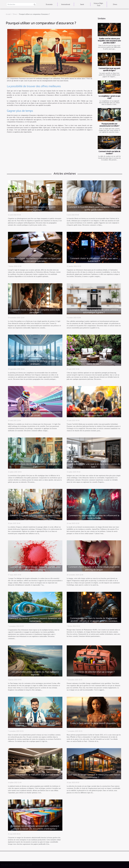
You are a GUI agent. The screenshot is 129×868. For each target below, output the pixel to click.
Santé (82, 4)
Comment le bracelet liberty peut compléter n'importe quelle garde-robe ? (94, 208)
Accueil (8, 14)
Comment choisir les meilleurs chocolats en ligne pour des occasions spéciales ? (35, 260)
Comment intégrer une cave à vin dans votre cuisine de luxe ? (94, 466)
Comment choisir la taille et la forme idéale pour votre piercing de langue (94, 568)
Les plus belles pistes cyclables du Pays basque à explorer (35, 673)
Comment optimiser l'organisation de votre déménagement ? (35, 208)
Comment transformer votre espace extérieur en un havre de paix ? (94, 363)
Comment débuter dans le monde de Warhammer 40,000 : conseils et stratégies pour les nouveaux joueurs (94, 621)
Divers (115, 4)
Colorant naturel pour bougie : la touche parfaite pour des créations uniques (35, 568)
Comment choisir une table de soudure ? (109, 153)
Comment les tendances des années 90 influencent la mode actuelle (94, 517)
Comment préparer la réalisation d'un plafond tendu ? (35, 775)
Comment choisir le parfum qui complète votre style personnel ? (35, 311)
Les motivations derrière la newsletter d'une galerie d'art (35, 466)
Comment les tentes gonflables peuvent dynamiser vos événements (35, 620)
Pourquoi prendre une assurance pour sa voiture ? (109, 125)
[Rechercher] (21, 4)
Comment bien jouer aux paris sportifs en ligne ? (109, 69)
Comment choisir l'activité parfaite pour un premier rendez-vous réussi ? (94, 414)
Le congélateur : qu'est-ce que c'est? (109, 97)
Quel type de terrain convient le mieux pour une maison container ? (94, 776)
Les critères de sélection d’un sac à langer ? (94, 672)
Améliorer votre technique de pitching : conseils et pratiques (35, 363)
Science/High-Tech (99, 4)
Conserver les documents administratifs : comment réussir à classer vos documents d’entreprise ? (35, 828)
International (66, 4)
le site (30, 93)
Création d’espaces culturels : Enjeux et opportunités (35, 516)
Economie (49, 4)
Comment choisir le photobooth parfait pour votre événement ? (94, 260)
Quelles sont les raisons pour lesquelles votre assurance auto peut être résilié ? (109, 41)
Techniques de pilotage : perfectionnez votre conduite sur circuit (35, 414)
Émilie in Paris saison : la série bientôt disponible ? (94, 723)
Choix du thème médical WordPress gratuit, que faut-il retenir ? (35, 725)
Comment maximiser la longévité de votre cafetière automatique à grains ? (94, 311)
